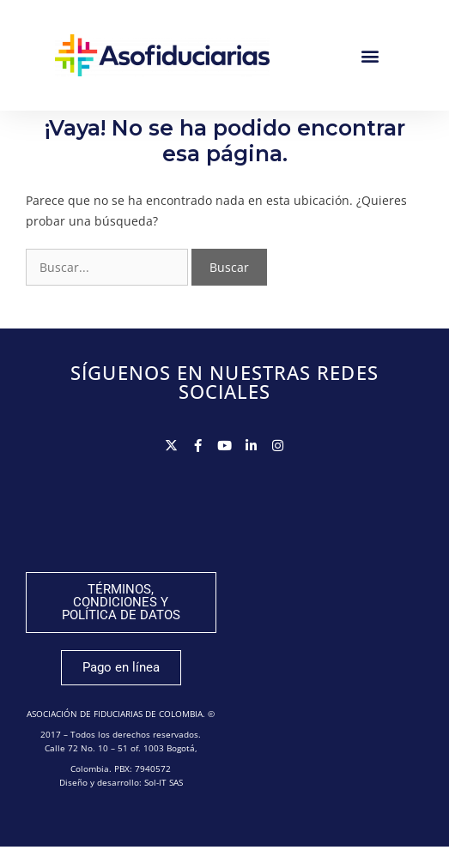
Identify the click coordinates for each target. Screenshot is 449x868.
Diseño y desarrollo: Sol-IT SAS (121, 804)
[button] (370, 55)
